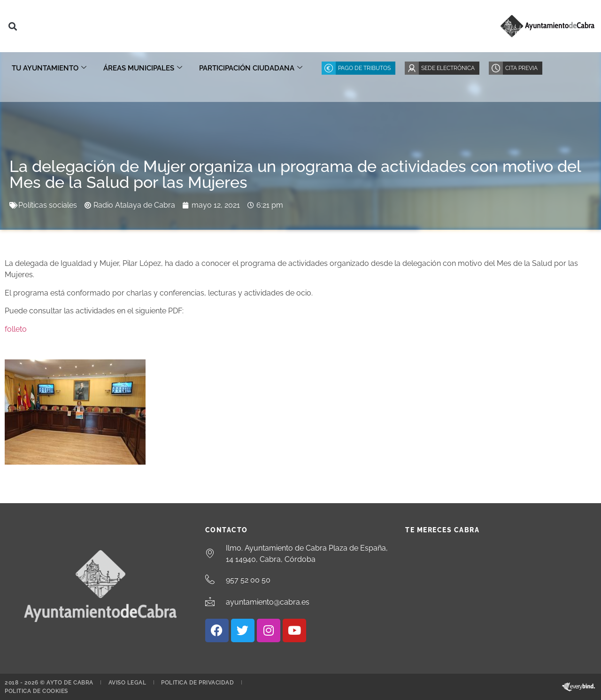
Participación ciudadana (251, 68)
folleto (16, 329)
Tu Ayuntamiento (49, 68)
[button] (12, 26)
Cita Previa (521, 68)
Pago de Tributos (364, 68)
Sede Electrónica (448, 68)
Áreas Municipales (143, 68)
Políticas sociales (48, 205)
